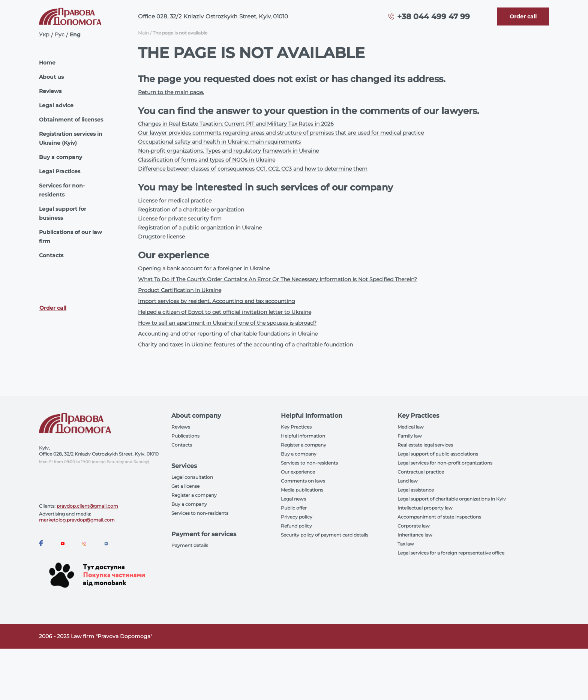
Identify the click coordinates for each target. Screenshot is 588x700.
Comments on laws (303, 481)
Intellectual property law (425, 508)
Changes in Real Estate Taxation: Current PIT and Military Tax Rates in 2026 (236, 124)
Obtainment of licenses (71, 120)
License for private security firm (180, 219)
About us (51, 77)
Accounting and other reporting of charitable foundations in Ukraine (228, 334)
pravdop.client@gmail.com (87, 506)
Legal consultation (192, 477)
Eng (75, 34)
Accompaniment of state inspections (439, 517)
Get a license (185, 486)
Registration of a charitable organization (191, 210)
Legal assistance (416, 490)
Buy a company (61, 157)
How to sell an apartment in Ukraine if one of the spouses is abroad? (227, 323)
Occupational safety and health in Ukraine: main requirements (219, 142)
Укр (44, 34)
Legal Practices (60, 171)
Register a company (194, 495)
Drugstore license (161, 237)
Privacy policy (297, 517)
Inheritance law (415, 535)
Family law (410, 436)
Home (47, 63)
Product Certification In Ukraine (180, 290)
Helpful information (303, 436)
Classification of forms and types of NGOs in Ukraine (207, 160)
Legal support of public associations (438, 454)
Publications (185, 436)
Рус (60, 34)
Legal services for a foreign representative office (451, 553)
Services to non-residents (200, 513)
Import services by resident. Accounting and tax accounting (217, 301)
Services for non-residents (62, 190)
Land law (408, 481)
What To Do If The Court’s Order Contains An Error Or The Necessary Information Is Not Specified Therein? (277, 279)
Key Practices (296, 427)
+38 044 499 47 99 (433, 16)
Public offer (294, 508)
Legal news (293, 499)
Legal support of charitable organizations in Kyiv (452, 499)
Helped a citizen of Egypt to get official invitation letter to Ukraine (225, 312)
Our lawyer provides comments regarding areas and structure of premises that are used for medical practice (281, 133)
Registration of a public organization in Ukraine (200, 228)
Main (143, 33)
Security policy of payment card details (325, 535)
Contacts (51, 255)
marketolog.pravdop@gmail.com (77, 520)
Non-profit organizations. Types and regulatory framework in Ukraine (228, 151)
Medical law (411, 427)
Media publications (302, 490)
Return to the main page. (171, 92)
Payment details (190, 545)
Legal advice (56, 105)
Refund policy (296, 526)
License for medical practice (175, 201)
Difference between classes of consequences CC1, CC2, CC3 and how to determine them (253, 169)
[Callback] (523, 16)
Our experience (298, 472)
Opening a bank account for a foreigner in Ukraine (204, 268)
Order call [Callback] (53, 308)
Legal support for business (63, 213)
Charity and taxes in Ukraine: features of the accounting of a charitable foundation (245, 345)
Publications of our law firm (70, 237)
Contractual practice (421, 472)
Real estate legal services (425, 445)
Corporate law (414, 526)
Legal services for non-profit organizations (445, 463)
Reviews (50, 91)
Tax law (406, 544)
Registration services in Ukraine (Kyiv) (71, 138)
